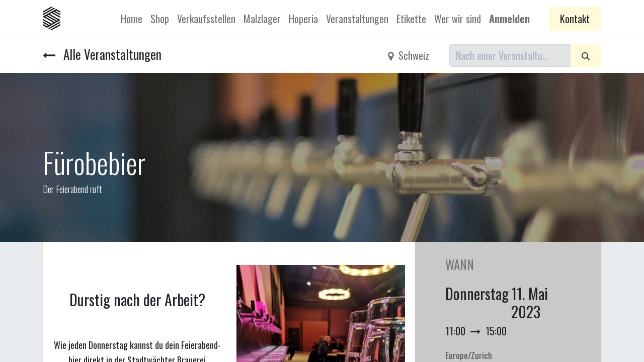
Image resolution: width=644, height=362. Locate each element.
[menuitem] (132, 19)
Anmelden (509, 19)
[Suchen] (586, 55)
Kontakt (575, 19)
